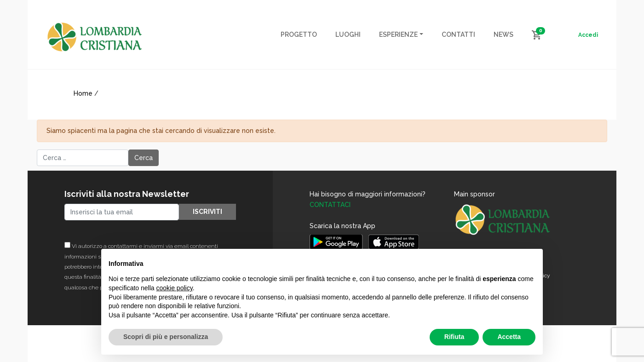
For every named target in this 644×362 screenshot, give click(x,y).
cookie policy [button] (175, 288)
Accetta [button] (509, 337)
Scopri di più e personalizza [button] (166, 337)
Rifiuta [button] (454, 337)
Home (83, 93)
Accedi (588, 35)
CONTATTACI (330, 205)
